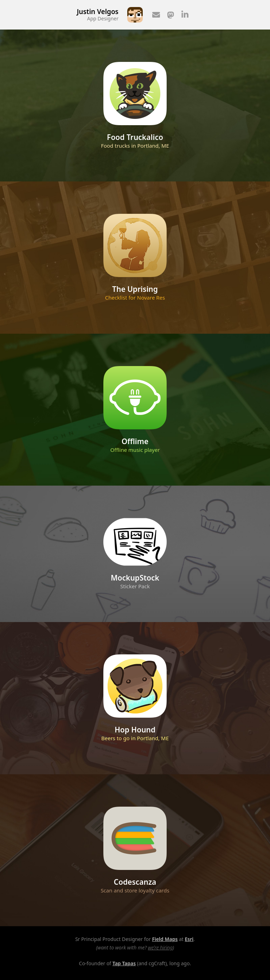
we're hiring (160, 947)
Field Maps (165, 939)
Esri (189, 939)
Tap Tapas (124, 963)
